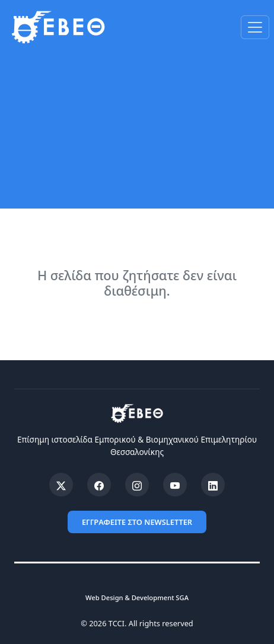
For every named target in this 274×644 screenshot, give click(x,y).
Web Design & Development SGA (137, 597)
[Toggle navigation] (255, 27)
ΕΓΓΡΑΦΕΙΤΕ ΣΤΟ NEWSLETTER (137, 522)
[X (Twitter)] (61, 485)
